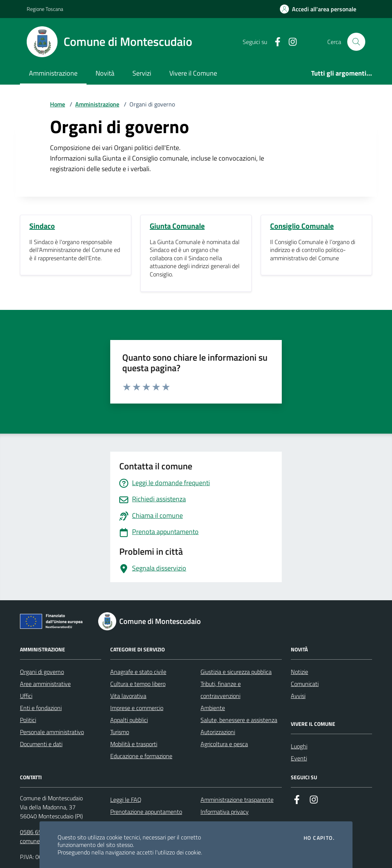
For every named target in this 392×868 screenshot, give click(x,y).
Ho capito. (319, 838)
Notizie (299, 672)
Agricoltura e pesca (224, 744)
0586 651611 (38, 832)
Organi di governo (42, 672)
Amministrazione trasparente (237, 800)
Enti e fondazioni (41, 708)
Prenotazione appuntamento (146, 812)
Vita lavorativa (128, 696)
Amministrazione (53, 73)
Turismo (120, 732)
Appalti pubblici (129, 720)
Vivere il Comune (193, 73)
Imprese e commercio (137, 708)
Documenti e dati (41, 744)
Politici (28, 720)
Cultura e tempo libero (138, 684)
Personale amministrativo (52, 732)
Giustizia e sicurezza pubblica (236, 672)
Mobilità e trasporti (134, 744)
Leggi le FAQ (126, 800)
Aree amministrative (45, 684)
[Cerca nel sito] (356, 42)
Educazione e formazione (141, 756)
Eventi (299, 758)
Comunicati (305, 684)
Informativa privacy (225, 812)
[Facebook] (275, 42)
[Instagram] (290, 42)
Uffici (26, 696)
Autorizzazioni (218, 732)
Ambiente (213, 708)
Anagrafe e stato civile (138, 672)
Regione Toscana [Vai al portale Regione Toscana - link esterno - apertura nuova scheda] (45, 9)
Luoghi (299, 746)
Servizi (142, 73)
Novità (105, 73)
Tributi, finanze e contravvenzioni (221, 690)
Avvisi (298, 696)
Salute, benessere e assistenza (239, 720)
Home (58, 104)
